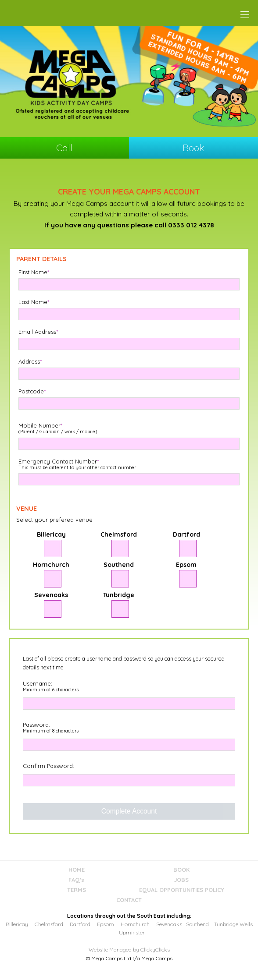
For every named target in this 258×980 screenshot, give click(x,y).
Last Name (34, 302)
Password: (51, 728)
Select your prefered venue (54, 520)
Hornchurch (135, 924)
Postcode (32, 391)
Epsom (106, 924)
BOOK (181, 870)
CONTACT (129, 900)
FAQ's (76, 880)
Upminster (132, 932)
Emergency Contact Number (77, 464)
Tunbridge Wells (233, 924)
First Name (34, 272)
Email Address (38, 332)
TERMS (77, 890)
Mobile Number (58, 428)
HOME (77, 870)
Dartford (80, 924)
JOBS (181, 880)
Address (30, 362)
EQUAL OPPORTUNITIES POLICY (182, 890)
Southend (197, 924)
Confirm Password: (48, 766)
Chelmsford (49, 924)
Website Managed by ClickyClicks (129, 950)
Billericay (17, 924)
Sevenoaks (169, 924)
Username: (51, 686)
